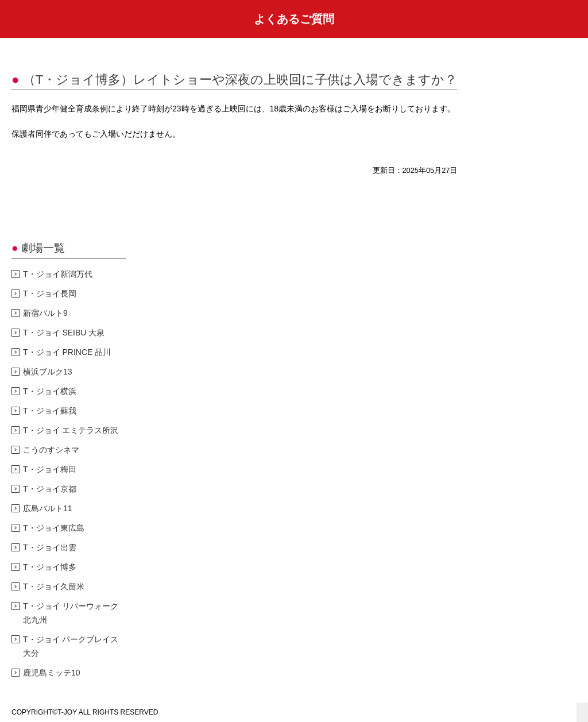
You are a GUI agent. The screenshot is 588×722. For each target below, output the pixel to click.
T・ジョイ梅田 (50, 469)
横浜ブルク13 (48, 372)
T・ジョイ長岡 (50, 294)
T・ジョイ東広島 (54, 528)
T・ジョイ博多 (50, 567)
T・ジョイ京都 (50, 489)
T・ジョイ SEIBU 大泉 (64, 333)
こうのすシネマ (51, 450)
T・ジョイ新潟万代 (58, 274)
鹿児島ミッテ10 (52, 673)
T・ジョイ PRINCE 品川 (67, 352)
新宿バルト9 (45, 313)
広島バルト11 (48, 508)
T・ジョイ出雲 (50, 547)
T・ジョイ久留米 (54, 586)
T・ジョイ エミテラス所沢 (71, 430)
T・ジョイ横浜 (50, 391)
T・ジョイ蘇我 (50, 411)
